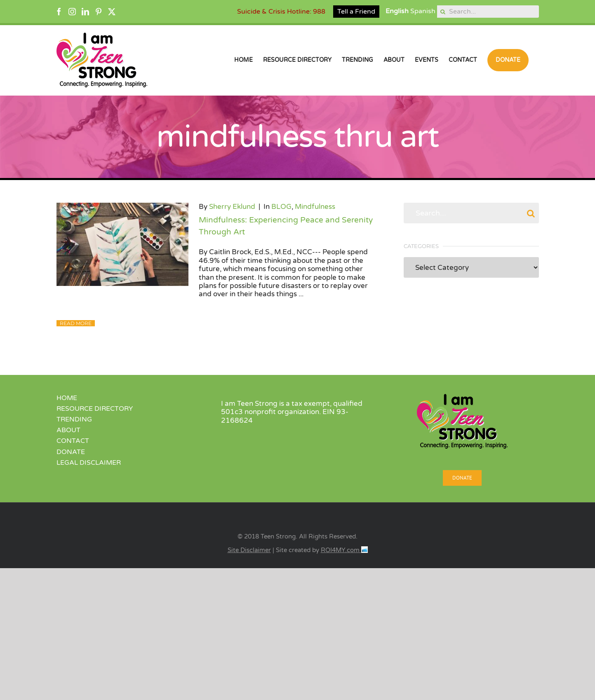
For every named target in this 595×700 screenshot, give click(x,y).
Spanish (423, 11)
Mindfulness (315, 207)
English (397, 11)
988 (319, 12)
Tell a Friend (356, 12)
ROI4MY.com (344, 550)
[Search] (443, 12)
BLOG (281, 207)
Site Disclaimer (249, 550)
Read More (76, 323)
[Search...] (488, 12)
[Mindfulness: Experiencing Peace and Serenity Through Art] (122, 244)
